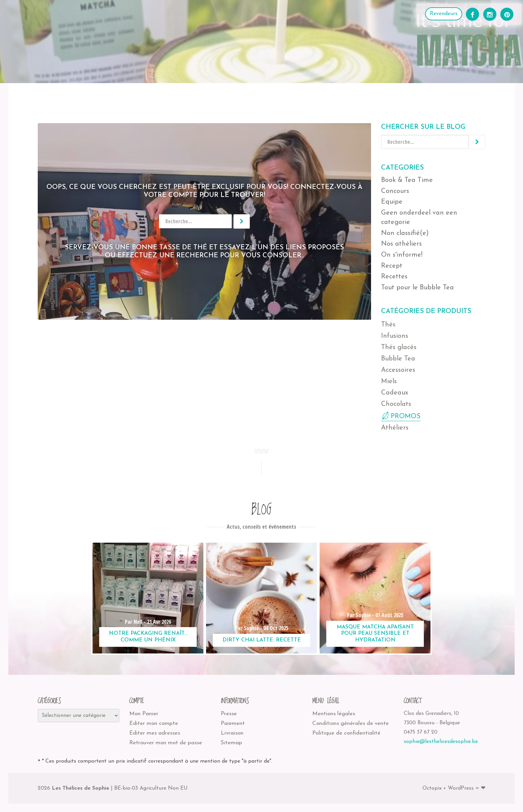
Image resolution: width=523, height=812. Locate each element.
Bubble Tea (398, 359)
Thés (388, 325)
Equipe (392, 202)
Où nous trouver (143, 97)
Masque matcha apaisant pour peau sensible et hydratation (375, 633)
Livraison (232, 733)
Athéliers (93, 97)
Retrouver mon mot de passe (166, 743)
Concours (395, 191)
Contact (315, 97)
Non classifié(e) (405, 233)
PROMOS (406, 417)
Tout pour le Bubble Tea (417, 288)
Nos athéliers (401, 244)
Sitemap (231, 743)
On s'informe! (402, 255)
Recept (392, 266)
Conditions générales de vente (351, 723)
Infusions (395, 336)
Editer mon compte (154, 723)
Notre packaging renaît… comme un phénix (148, 637)
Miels (389, 381)
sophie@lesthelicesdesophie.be (441, 742)
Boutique (54, 97)
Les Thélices (199, 97)
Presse (229, 714)
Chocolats (396, 404)
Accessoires (398, 370)
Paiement (233, 723)
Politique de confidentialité (346, 733)
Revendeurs (444, 14)
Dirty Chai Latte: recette (262, 640)
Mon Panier (144, 714)
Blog (279, 97)
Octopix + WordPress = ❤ (454, 788)
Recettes (243, 97)
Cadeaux (395, 393)
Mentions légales (334, 714)
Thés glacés (399, 347)
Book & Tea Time (407, 180)
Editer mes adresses (155, 733)
